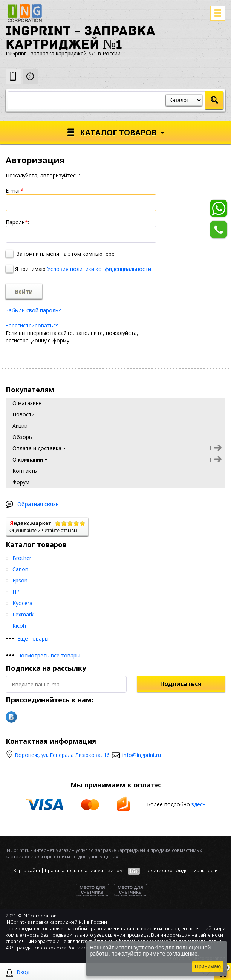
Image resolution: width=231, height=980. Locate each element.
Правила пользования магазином (84, 871)
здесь (199, 804)
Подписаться (181, 684)
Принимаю (208, 966)
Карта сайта (27, 871)
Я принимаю (78, 269)
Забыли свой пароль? (33, 310)
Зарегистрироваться (32, 325)
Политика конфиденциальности (181, 871)
